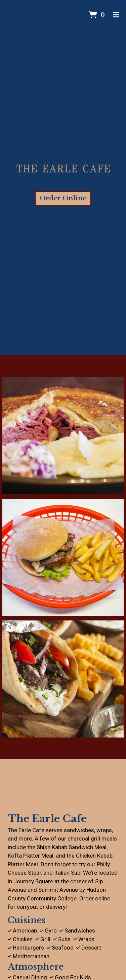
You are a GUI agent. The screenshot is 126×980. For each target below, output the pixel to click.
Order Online (63, 198)
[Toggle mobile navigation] (116, 15)
